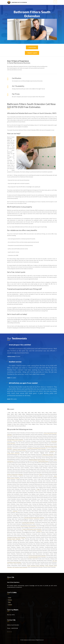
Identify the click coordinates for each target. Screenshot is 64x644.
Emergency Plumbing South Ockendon (37, 448)
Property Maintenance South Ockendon (32, 529)
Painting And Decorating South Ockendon (34, 517)
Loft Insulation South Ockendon (20, 567)
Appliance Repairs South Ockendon (37, 459)
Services (10, 600)
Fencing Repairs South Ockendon (15, 439)
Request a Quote (32, 53)
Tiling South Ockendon (13, 453)
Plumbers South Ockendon (14, 539)
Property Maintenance (43, 461)
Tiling (40, 474)
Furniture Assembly (33, 557)
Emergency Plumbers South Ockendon (16, 537)
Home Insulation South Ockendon (36, 565)
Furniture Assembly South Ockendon (37, 555)
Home (10, 597)
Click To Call (32, 47)
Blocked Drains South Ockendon (28, 526)
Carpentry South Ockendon (19, 449)
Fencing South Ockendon (28, 522)
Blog (9, 602)
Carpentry (52, 451)
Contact (10, 604)
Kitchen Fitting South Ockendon (15, 474)
